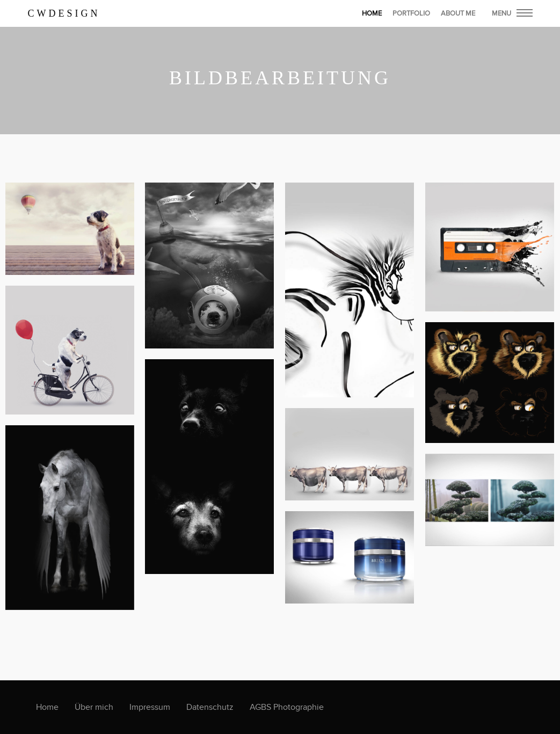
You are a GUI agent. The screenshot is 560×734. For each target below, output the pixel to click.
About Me (458, 13)
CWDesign (64, 13)
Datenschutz (210, 707)
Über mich (94, 707)
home (372, 13)
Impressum (150, 707)
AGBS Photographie (287, 707)
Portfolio (411, 13)
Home (47, 707)
